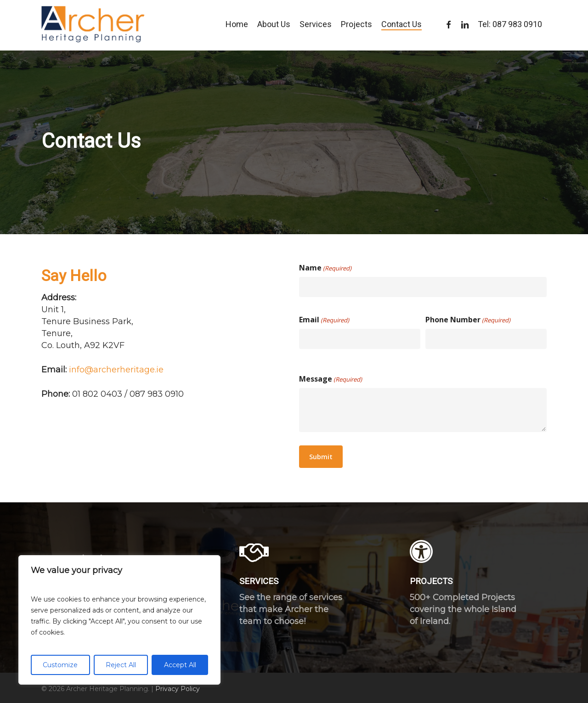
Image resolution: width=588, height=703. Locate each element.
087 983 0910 (517, 25)
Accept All (180, 665)
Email (324, 320)
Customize (60, 665)
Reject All (121, 665)
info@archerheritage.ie (116, 370)
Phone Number (468, 320)
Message (331, 379)
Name (325, 268)
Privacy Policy (178, 689)
